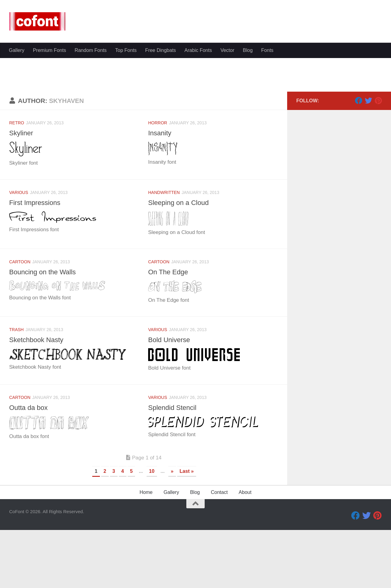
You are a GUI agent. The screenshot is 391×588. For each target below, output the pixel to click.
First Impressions (37, 261)
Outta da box (30, 466)
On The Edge (170, 330)
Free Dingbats (161, 142)
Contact (219, 550)
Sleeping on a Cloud (181, 261)
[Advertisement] (195, 89)
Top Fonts (126, 142)
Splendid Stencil (174, 466)
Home (146, 550)
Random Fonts (91, 142)
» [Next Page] (172, 529)
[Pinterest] (378, 159)
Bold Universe (171, 398)
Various (19, 250)
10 (152, 529)
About (245, 550)
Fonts (267, 142)
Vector (227, 142)
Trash (16, 388)
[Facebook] (359, 159)
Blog (248, 142)
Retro (17, 181)
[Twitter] (368, 159)
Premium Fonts (49, 142)
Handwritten (164, 250)
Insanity (161, 191)
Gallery (17, 142)
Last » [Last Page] (187, 529)
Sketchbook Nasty (38, 398)
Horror (158, 181)
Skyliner (22, 191)
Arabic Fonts (198, 142)
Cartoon (20, 320)
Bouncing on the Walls (45, 330)
